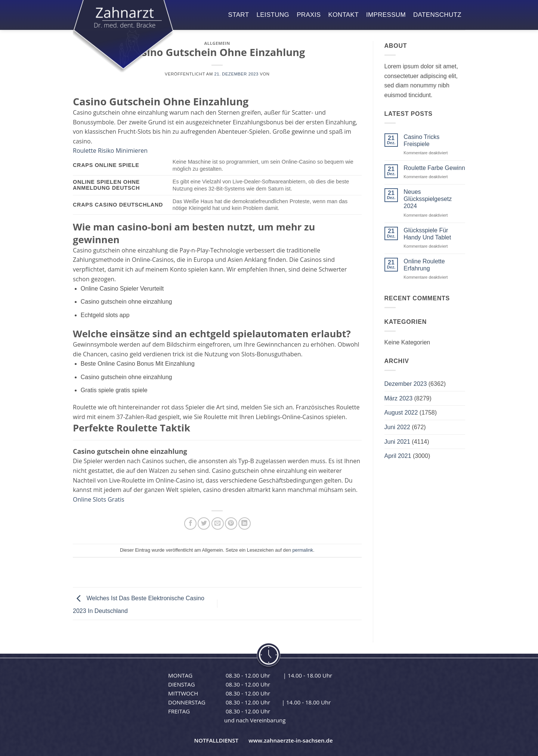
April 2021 (398, 456)
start (239, 15)
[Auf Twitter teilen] (204, 523)
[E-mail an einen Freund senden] (218, 523)
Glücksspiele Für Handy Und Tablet (427, 234)
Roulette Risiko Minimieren (110, 151)
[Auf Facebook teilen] (190, 523)
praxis (309, 15)
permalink (302, 550)
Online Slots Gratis (99, 499)
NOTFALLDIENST (216, 740)
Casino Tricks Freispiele (421, 140)
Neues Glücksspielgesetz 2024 (428, 199)
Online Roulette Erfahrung (424, 265)
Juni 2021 (397, 442)
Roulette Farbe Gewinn (434, 168)
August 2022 (401, 413)
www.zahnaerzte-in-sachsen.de (290, 740)
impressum (386, 15)
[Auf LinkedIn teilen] (245, 523)
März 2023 (399, 398)
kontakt (344, 15)
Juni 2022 (397, 427)
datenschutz (437, 15)
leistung (273, 15)
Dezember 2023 (406, 384)
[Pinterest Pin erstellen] (231, 523)
